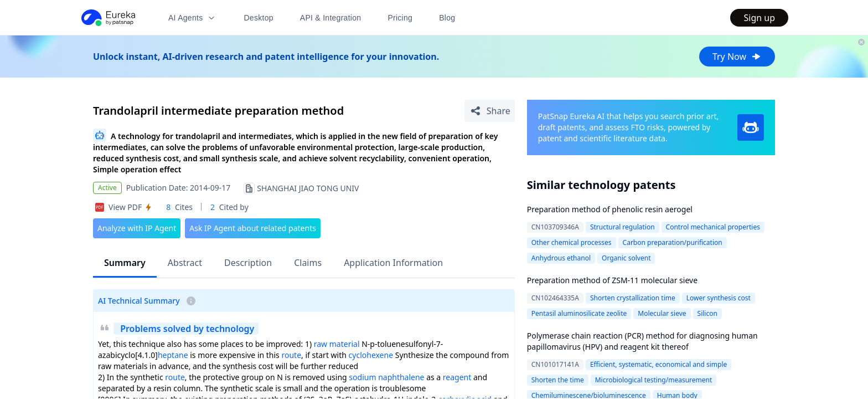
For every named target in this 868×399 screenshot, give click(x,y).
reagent (457, 377)
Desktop (258, 18)
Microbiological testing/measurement (654, 380)
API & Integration (331, 18)
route (291, 355)
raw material (337, 344)
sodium (362, 377)
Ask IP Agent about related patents (253, 228)
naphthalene (401, 377)
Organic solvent (626, 258)
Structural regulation (622, 227)
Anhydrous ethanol (561, 258)
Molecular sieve (662, 313)
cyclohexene (371, 355)
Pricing (400, 18)
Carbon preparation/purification (673, 242)
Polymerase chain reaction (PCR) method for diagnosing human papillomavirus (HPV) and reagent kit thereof (642, 341)
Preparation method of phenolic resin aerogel (610, 209)
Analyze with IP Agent (137, 228)
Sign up (759, 18)
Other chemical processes (572, 242)
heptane (173, 355)
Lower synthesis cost (719, 298)
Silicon (707, 313)
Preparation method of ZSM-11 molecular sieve (612, 280)
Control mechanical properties (713, 227)
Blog (447, 18)
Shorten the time (558, 380)
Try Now (737, 57)
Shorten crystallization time (633, 298)
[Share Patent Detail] (490, 111)
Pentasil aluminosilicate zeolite (579, 313)
